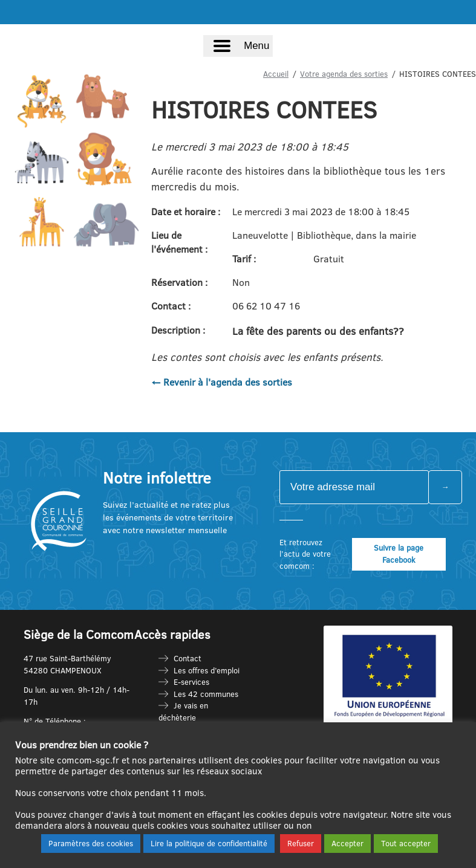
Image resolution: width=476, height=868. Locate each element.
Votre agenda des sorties (344, 74)
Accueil (276, 74)
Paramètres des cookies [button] (91, 843)
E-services (191, 682)
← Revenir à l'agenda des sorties (222, 382)
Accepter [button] (347, 843)
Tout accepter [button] (406, 843)
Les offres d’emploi (207, 670)
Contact (187, 658)
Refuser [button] (301, 843)
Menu (256, 46)
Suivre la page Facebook (399, 554)
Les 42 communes (206, 694)
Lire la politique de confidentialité (209, 843)
